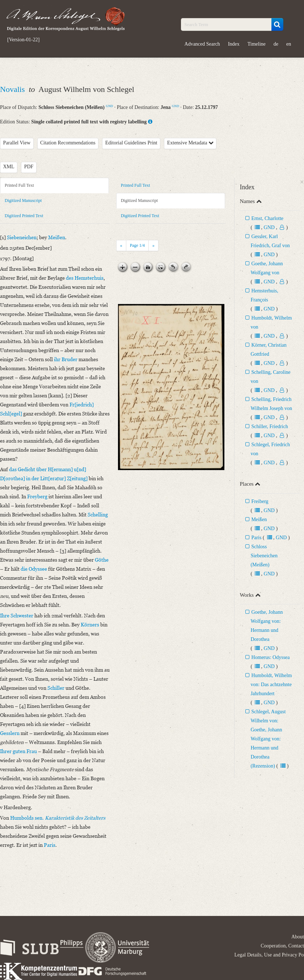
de (276, 44)
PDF (29, 167)
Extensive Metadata (190, 143)
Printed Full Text (19, 185)
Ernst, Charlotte (267, 218)
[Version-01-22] (23, 40)
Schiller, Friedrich (269, 426)
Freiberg (260, 501)
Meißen (259, 519)
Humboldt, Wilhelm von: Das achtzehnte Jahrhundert (271, 685)
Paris (256, 538)
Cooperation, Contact (282, 946)
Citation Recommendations (68, 143)
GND (109, 106)
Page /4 (137, 245)
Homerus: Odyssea (270, 657)
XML (9, 167)
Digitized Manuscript (23, 200)
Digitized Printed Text (24, 216)
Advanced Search (202, 44)
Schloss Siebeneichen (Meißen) (264, 556)
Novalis (13, 89)
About (298, 937)
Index (234, 44)
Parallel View (17, 143)
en (289, 44)
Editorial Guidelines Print (131, 143)
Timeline (257, 44)
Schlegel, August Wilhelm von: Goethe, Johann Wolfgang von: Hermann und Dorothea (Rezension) (268, 739)
